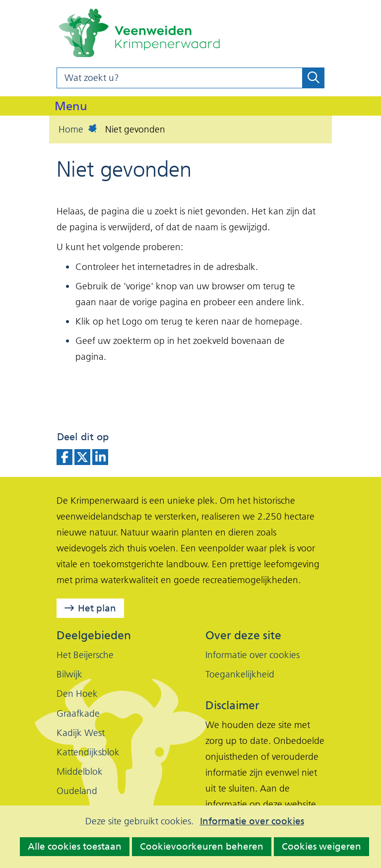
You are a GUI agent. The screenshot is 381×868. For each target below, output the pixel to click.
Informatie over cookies (252, 821)
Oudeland (77, 791)
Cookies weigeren (321, 846)
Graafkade (78, 713)
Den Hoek (77, 694)
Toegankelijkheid (240, 674)
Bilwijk (69, 674)
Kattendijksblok (88, 752)
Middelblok (80, 771)
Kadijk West (81, 733)
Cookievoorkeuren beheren (202, 846)
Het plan (97, 608)
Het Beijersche (85, 655)
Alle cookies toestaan (75, 846)
